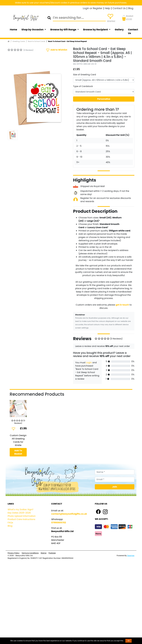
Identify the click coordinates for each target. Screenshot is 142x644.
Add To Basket (18, 452)
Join (115, 487)
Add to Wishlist (56, 50)
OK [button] (129, 641)
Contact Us (119, 8)
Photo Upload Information (22, 516)
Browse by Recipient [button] (96, 30)
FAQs (10, 523)
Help (107, 8)
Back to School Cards (37, 41)
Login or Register (93, 8)
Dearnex (131, 556)
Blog (131, 8)
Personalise (104, 99)
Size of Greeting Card (84, 75)
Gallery (119, 30)
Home (13, 30)
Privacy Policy (13, 553)
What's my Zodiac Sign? (21, 509)
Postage (52, 553)
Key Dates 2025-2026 (19, 513)
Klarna (44, 553)
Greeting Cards (19, 41)
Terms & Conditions (30, 553)
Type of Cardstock (83, 86)
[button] (12, 98)
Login (89, 363)
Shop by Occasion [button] (33, 30)
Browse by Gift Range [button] (64, 30)
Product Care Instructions (21, 519)
